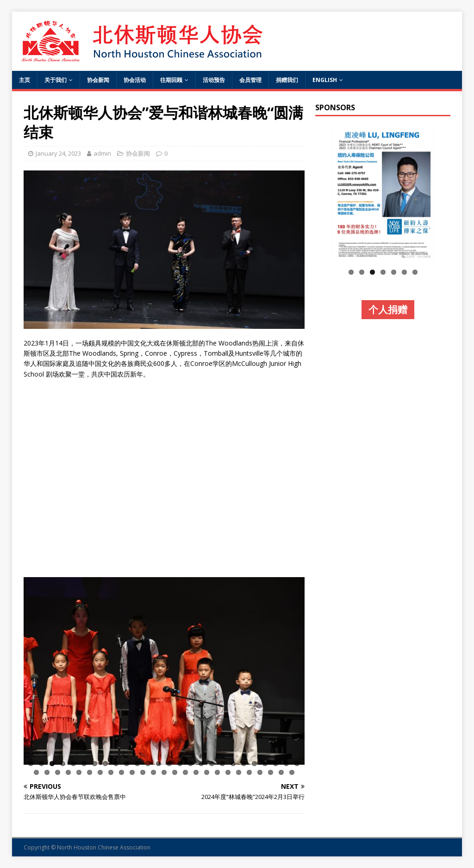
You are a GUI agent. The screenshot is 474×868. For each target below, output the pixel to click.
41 (185, 772)
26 (297, 764)
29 (58, 772)
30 (68, 772)
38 (153, 772)
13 (159, 764)
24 (276, 764)
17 (201, 764)
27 (36, 772)
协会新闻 (98, 80)
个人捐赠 (388, 309)
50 (281, 772)
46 (239, 772)
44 (217, 772)
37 (143, 772)
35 (122, 772)
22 (254, 764)
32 (90, 772)
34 (111, 772)
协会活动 (135, 80)
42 (196, 772)
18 (212, 764)
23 (265, 764)
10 (127, 764)
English (325, 80)
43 (207, 772)
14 (169, 764)
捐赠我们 (287, 80)
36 (132, 772)
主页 (25, 80)
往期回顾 (171, 80)
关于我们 (56, 80)
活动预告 (214, 80)
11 (137, 764)
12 (148, 764)
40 (175, 772)
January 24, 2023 (58, 153)
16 (190, 764)
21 (244, 764)
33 (100, 772)
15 (180, 764)
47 (249, 772)
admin (102, 153)
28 (47, 772)
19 (222, 764)
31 (79, 772)
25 (286, 764)
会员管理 (250, 80)
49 (271, 772)
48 (260, 772)
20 (233, 764)
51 (292, 772)
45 (228, 772)
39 (164, 772)
